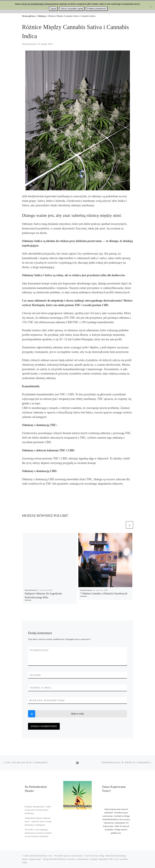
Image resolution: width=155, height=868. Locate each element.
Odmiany (42, 16)
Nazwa (35, 675)
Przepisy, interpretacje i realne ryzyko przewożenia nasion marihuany (38, 810)
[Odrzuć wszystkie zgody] (151, 7)
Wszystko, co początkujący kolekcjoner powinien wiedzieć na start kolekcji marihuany (38, 833)
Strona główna (29, 16)
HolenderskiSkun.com (41, 856)
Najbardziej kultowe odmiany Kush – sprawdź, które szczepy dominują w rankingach (38, 821)
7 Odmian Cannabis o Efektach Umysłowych (104, 594)
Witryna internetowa (47, 700)
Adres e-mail (41, 688)
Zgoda (53, 9)
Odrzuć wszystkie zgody (72, 9)
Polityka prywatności (97, 9)
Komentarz (39, 650)
